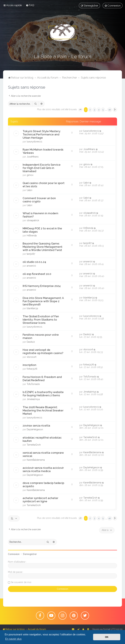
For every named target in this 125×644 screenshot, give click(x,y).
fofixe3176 (32, 369)
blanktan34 (32, 308)
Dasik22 (31, 342)
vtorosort (31, 357)
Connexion (14, 554)
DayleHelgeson (35, 429)
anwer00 (31, 266)
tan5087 (31, 254)
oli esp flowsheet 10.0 (37, 274)
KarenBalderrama (36, 460)
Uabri (29, 190)
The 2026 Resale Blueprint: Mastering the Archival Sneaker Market (43, 410)
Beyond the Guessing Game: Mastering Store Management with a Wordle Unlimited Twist (42, 247)
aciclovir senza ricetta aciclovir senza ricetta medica (43, 469)
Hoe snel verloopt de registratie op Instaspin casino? (43, 351)
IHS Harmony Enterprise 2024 (42, 286)
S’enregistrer (30, 554)
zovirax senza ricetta (36, 426)
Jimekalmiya (33, 399)
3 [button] (94, 110)
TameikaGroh (34, 445)
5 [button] (103, 110)
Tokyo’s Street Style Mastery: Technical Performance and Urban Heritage (42, 134)
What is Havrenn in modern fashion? (40, 215)
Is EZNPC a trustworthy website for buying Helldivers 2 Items (43, 394)
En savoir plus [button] (13, 639)
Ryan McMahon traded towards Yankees (43, 151)
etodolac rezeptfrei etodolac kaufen (42, 439)
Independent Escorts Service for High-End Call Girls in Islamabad (42, 168)
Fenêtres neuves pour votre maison (41, 336)
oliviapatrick (33, 220)
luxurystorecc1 (34, 142)
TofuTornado (33, 384)
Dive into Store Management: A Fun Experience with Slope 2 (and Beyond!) (43, 301)
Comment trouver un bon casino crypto (39, 200)
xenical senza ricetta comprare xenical (43, 454)
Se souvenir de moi (21, 582)
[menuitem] (30, 5)
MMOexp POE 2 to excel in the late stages (42, 230)
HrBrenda (32, 236)
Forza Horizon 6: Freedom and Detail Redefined (42, 379)
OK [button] (107, 637)
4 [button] (99, 110)
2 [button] (90, 110)
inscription (29, 365)
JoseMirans (33, 157)
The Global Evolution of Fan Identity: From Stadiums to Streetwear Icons (41, 320)
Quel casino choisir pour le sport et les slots (44, 185)
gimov (30, 175)
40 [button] (110, 110)
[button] (80, 110)
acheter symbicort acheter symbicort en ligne (40, 500)
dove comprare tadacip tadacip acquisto (43, 485)
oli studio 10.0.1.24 (34, 262)
